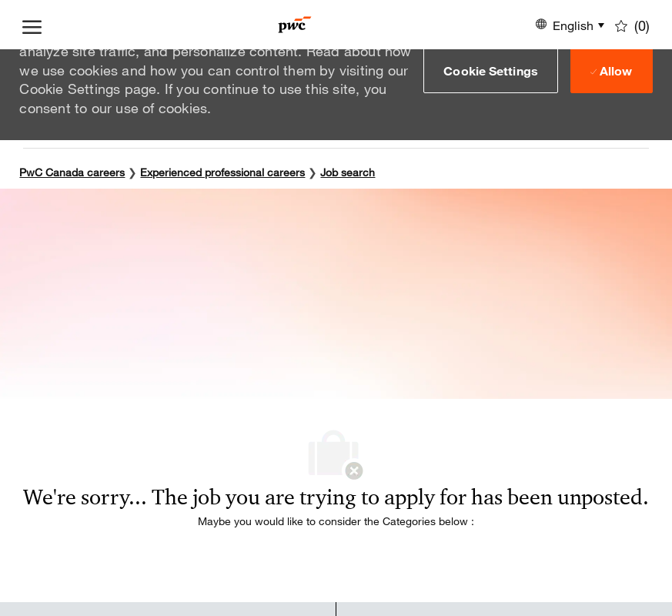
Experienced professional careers (222, 172)
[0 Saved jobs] (632, 25)
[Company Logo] (294, 25)
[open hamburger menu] (32, 25)
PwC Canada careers (72, 172)
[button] (491, 70)
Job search (348, 172)
